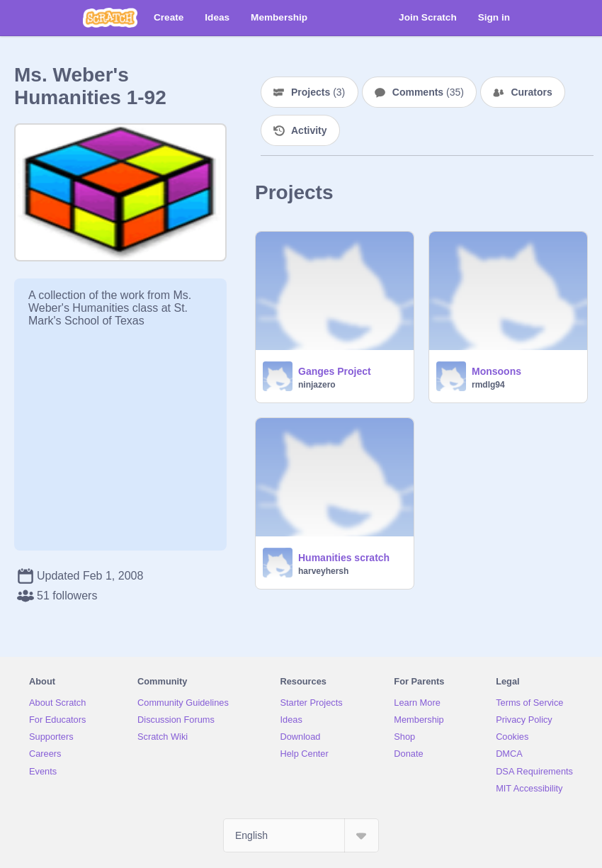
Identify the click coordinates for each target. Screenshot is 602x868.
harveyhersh (323, 571)
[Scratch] (110, 18)
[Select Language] (301, 835)
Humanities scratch (344, 558)
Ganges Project (335, 371)
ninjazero (317, 385)
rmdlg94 (488, 385)
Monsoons (496, 371)
